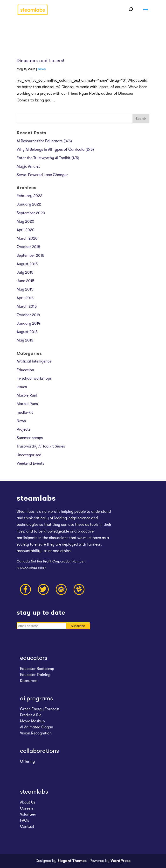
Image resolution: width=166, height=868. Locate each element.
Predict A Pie (31, 715)
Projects (24, 429)
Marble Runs (27, 404)
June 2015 (25, 281)
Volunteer (28, 814)
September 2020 (31, 213)
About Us (28, 802)
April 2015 (25, 298)
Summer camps (30, 438)
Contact (27, 826)
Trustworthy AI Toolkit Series (41, 446)
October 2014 (28, 315)
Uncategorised (29, 455)
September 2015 (30, 256)
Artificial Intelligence (34, 361)
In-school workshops (34, 378)
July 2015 (25, 272)
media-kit (25, 413)
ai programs (36, 698)
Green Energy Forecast (40, 709)
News (42, 69)
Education (25, 370)
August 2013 (27, 332)
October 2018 (28, 247)
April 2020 (26, 230)
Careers (27, 808)
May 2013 (25, 340)
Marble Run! (27, 395)
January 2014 (28, 323)
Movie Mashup (32, 721)
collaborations (39, 751)
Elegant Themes (72, 861)
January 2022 (29, 204)
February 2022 (29, 196)
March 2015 (27, 306)
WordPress (121, 861)
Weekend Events (30, 463)
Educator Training (35, 675)
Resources (29, 681)
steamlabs (34, 792)
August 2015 (27, 264)
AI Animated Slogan (37, 727)
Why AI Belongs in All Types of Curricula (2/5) (55, 149)
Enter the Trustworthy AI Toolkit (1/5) (48, 158)
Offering (27, 761)
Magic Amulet (28, 166)
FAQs (24, 820)
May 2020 (25, 221)
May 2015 (25, 289)
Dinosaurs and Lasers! (41, 61)
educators (34, 658)
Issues (22, 387)
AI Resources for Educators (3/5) (44, 141)
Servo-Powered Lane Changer (42, 175)
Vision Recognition (36, 733)
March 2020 (27, 238)
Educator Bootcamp (37, 669)
